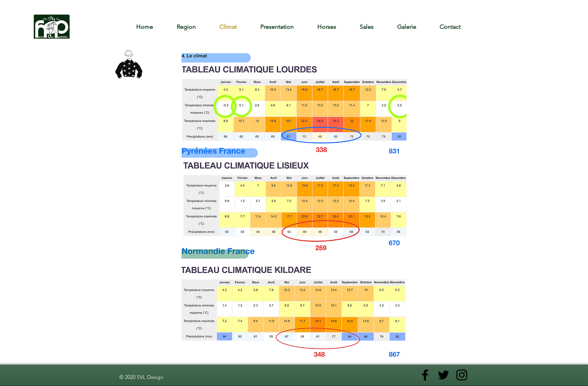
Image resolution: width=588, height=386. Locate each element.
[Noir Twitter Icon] (443, 375)
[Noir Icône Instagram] (462, 375)
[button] (333, 27)
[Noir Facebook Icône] (425, 375)
